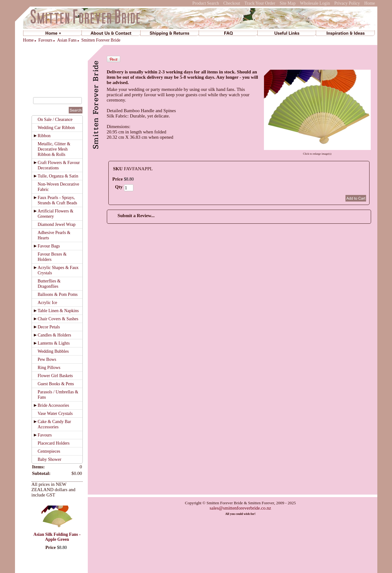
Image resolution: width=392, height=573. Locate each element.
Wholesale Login (315, 3)
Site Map (288, 3)
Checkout (232, 3)
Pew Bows (47, 359)
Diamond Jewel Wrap (57, 224)
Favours (45, 40)
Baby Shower (50, 459)
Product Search (206, 3)
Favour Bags (49, 246)
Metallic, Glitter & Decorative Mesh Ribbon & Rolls (54, 149)
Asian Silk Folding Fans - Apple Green (57, 537)
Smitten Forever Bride (101, 40)
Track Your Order (260, 3)
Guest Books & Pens (56, 384)
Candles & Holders (55, 335)
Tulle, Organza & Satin (58, 176)
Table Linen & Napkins (58, 311)
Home (370, 3)
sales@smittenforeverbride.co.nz (240, 508)
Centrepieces (49, 451)
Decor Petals (49, 327)
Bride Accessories (54, 405)
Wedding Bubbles (53, 351)
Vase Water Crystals (55, 414)
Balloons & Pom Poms (58, 294)
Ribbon (44, 136)
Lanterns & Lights (54, 343)
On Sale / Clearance (55, 120)
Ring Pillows (49, 368)
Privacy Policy (347, 3)
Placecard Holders (54, 443)
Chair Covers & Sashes (58, 319)
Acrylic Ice (48, 303)
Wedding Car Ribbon (56, 128)
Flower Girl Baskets (55, 376)
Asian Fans (67, 40)
